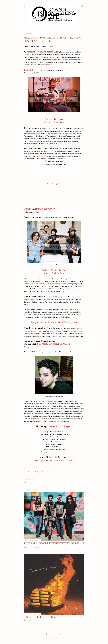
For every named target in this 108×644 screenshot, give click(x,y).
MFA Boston (40, 460)
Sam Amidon (64, 344)
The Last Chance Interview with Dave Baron (54, 543)
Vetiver (54, 472)
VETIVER (28, 209)
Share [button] (25, 469)
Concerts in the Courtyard (71, 60)
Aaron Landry (58, 114)
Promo (43, 65)
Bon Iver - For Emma (54, 119)
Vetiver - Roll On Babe (54, 273)
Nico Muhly (42, 344)
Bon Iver (31, 472)
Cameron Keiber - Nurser (40, 617)
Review (51, 65)
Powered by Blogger (54, 634)
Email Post (32, 469)
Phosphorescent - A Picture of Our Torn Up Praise (54, 322)
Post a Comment (30, 483)
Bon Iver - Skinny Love (54, 122)
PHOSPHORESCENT (45, 209)
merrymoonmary (60, 638)
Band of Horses (55, 331)
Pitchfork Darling (42, 156)
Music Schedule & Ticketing (60, 460)
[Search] (83, 6)
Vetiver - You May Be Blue (54, 270)
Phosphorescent (47, 472)
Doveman (53, 344)
